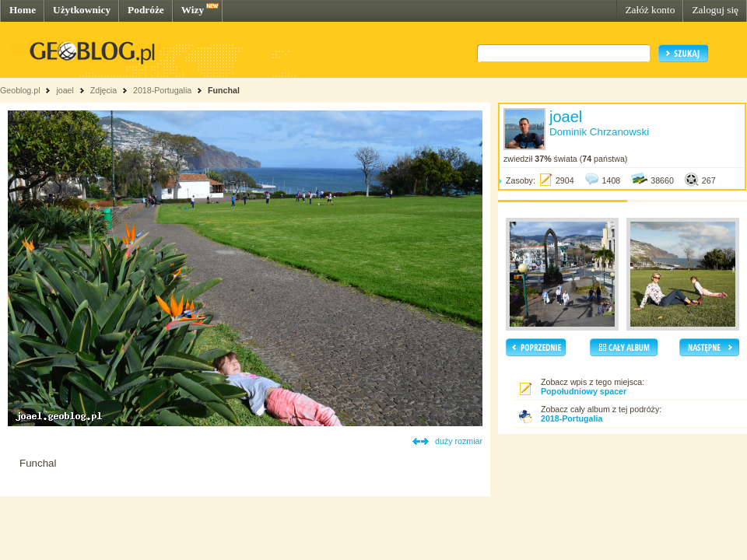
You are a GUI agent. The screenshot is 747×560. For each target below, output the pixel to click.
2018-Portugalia (162, 90)
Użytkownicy (82, 10)
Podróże (146, 10)
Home (23, 10)
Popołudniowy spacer (584, 391)
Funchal (224, 90)
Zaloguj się (715, 10)
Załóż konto (650, 10)
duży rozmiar (459, 441)
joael (65, 90)
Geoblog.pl (20, 90)
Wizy (193, 10)
